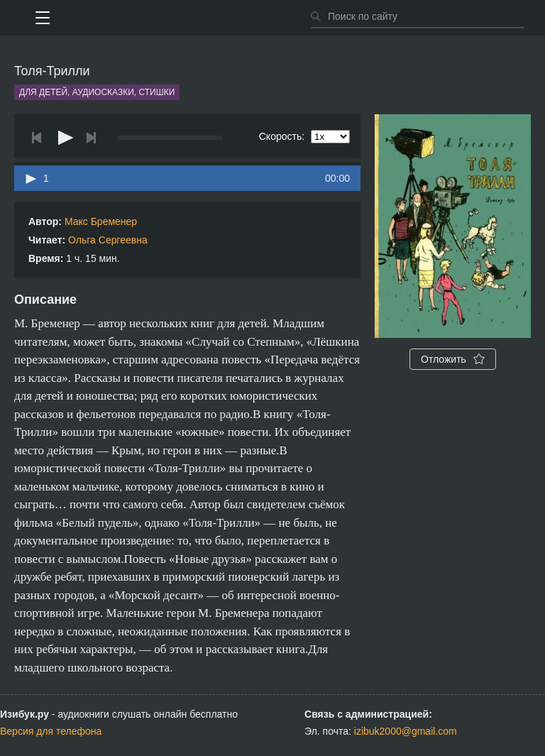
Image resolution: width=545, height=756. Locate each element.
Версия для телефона (51, 731)
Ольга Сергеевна (108, 240)
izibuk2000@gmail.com (406, 731)
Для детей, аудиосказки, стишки (97, 92)
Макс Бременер (101, 221)
